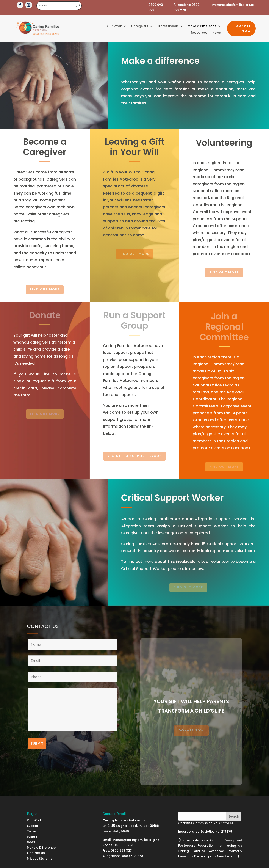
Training (33, 831)
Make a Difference (202, 26)
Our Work (115, 26)
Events (32, 837)
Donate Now (243, 28)
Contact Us (36, 853)
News (217, 33)
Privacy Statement (41, 859)
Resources (199, 33)
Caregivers (140, 26)
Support (34, 826)
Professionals (168, 26)
